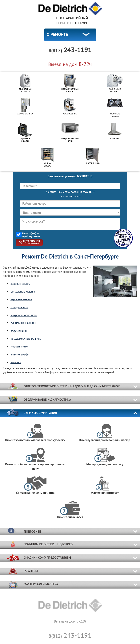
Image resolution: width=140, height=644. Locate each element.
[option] (25, 85)
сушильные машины (23, 323)
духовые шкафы (20, 284)
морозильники (20, 346)
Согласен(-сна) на (31, 235)
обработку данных (31, 236)
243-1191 (70, 635)
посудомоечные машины (26, 339)
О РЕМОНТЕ (57, 34)
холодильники (19, 307)
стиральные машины (23, 291)
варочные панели (21, 299)
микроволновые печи (24, 315)
